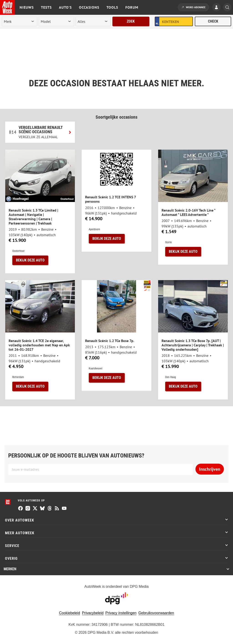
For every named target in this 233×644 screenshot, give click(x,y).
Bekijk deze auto (30, 260)
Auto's (65, 7)
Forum (132, 7)
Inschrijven (210, 469)
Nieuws (27, 7)
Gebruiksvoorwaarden (156, 613)
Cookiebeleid (70, 613)
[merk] (20, 21)
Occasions (89, 7)
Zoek (131, 21)
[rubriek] (93, 21)
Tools (112, 7)
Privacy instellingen (121, 613)
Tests (46, 7)
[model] (56, 21)
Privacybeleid (93, 613)
